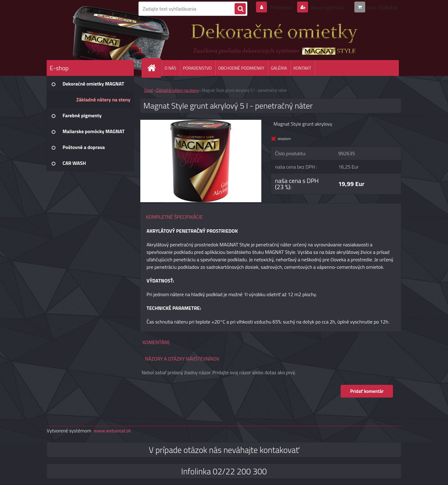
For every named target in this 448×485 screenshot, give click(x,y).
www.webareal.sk (112, 431)
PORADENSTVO (197, 68)
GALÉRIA (279, 68)
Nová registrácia (327, 7)
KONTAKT (302, 68)
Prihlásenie (281, 7)
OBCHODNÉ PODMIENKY (241, 68)
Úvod (148, 90)
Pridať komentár (367, 391)
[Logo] (89, 37)
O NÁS (170, 68)
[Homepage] (154, 68)
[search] (240, 9)
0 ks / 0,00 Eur (382, 7)
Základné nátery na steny (177, 90)
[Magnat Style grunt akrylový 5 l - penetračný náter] (201, 122)
